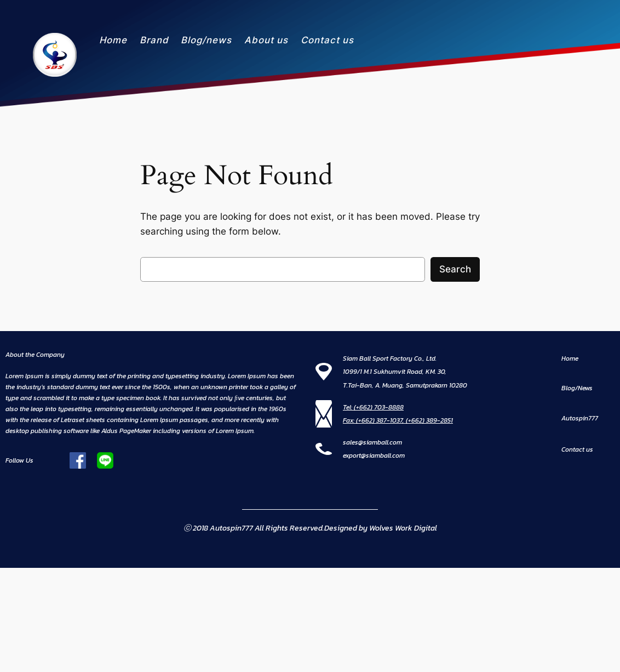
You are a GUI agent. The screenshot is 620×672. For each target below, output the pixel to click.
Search (455, 269)
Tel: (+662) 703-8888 (373, 407)
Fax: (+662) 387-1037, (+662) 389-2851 (398, 420)
